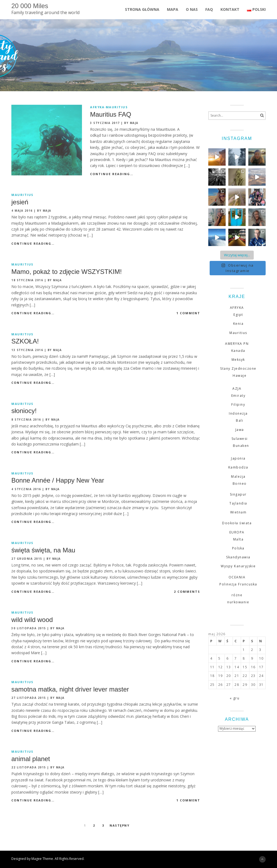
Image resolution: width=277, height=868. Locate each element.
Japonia (238, 458)
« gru (235, 698)
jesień (20, 202)
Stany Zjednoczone (238, 369)
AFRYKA (97, 107)
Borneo (240, 484)
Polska (238, 548)
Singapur (238, 494)
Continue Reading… (112, 174)
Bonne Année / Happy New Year (58, 480)
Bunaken (241, 446)
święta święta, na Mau (43, 550)
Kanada (238, 351)
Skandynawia (238, 557)
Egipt (238, 315)
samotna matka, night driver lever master (70, 689)
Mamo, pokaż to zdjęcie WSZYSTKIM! (67, 272)
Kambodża (238, 467)
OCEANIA (237, 577)
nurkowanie (238, 602)
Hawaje (240, 376)
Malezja (238, 476)
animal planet (31, 759)
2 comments (187, 592)
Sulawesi (240, 439)
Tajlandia (238, 503)
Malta (238, 539)
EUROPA (237, 532)
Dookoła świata (237, 523)
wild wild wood (32, 620)
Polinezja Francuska (238, 584)
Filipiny (238, 404)
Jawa (240, 430)
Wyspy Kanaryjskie (238, 566)
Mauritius (117, 107)
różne (237, 595)
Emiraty (238, 396)
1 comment (188, 313)
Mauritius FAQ (111, 114)
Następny (119, 825)
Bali (240, 420)
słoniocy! (24, 411)
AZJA (237, 389)
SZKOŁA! (25, 341)
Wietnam (238, 512)
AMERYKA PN (237, 344)
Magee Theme (42, 859)
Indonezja (238, 413)
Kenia (238, 324)
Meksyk (238, 360)
